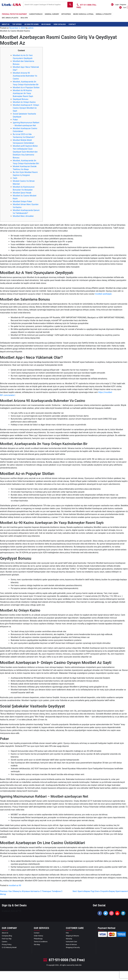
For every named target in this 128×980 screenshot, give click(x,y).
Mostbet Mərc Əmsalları (23, 216)
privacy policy (7, 945)
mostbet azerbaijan (103, 294)
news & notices (72, 945)
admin (31, 28)
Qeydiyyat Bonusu (21, 99)
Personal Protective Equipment (14, 14)
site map (37, 945)
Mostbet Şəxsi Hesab (22, 193)
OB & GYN (24, 18)
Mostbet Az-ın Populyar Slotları (26, 87)
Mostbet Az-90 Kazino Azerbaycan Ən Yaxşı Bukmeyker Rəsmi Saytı (23, 93)
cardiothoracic (36, 14)
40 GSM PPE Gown (31, 24)
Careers (5, 942)
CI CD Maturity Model (9, 948)
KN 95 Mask (46, 24)
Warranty (69, 939)
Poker (15, 120)
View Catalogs (60, 24)
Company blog (7, 936)
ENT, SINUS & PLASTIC (10, 18)
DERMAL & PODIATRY (104, 14)
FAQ (67, 933)
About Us (6, 24)
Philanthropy (38, 939)
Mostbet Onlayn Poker (22, 201)
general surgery (52, 14)
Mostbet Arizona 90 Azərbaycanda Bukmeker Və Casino (25, 76)
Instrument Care (72, 942)
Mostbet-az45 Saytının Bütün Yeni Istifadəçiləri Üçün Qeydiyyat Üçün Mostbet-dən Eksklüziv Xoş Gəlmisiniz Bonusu (25, 152)
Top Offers (17, 24)
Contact (72, 24)
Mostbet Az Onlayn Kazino (24, 102)
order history (38, 936)
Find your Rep (7, 939)
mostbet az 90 (15, 885)
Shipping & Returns (73, 936)
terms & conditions (41, 942)
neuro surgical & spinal (83, 14)
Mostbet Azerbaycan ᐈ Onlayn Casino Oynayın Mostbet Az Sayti (26, 108)
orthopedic (66, 14)
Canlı (15, 178)
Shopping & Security (73, 948)
